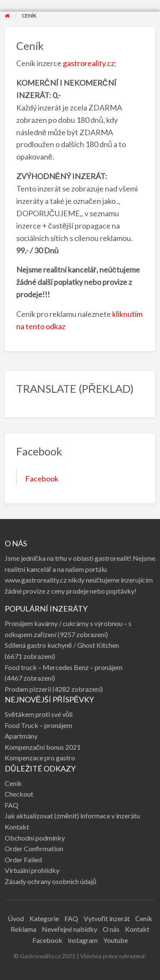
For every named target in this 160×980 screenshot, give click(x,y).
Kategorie (44, 918)
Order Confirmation (34, 848)
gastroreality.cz (89, 63)
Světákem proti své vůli (39, 714)
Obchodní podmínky (35, 838)
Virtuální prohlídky (32, 870)
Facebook (42, 478)
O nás (111, 929)
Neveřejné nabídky (69, 929)
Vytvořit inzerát (107, 918)
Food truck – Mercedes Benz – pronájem (64, 667)
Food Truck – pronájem (38, 725)
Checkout (19, 794)
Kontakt (17, 827)
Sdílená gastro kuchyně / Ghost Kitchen (62, 645)
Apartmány (21, 736)
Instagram (83, 940)
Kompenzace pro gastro (40, 758)
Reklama (23, 929)
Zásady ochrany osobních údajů (51, 881)
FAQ (12, 805)
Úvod (16, 918)
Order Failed (23, 860)
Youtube (116, 940)
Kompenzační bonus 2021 (43, 747)
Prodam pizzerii (28, 689)
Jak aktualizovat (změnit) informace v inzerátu (72, 816)
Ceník (13, 783)
